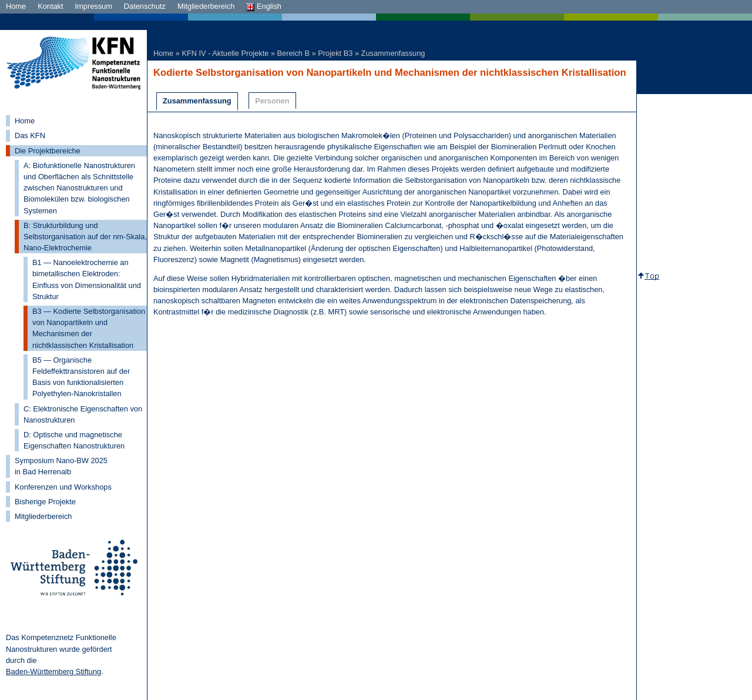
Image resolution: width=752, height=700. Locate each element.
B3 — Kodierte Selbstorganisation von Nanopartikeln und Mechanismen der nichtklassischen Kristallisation (89, 328)
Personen (272, 101)
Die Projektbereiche (48, 151)
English (264, 6)
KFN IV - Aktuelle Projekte (225, 53)
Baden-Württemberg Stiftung (53, 671)
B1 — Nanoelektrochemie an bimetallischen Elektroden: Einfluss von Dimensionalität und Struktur (87, 279)
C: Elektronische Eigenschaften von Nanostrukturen (83, 414)
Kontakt (50, 6)
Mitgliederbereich (206, 6)
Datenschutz (145, 6)
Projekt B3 (335, 53)
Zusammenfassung (393, 53)
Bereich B (293, 53)
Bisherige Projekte (45, 502)
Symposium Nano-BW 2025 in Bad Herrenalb (61, 466)
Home (16, 6)
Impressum (94, 6)
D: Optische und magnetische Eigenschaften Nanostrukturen (74, 440)
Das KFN (30, 135)
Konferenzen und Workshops (63, 487)
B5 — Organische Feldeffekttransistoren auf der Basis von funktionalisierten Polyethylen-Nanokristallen (81, 377)
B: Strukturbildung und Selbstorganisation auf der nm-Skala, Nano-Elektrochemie (85, 237)
